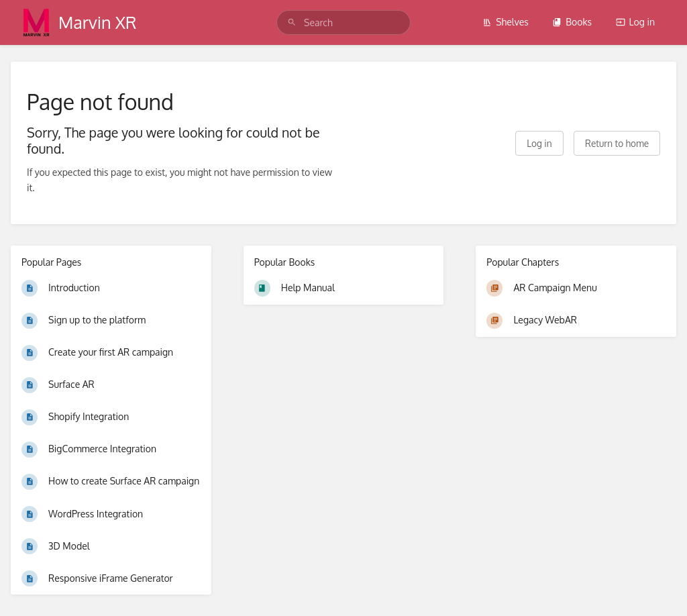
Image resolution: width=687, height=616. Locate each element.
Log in (635, 22)
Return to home (617, 143)
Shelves (506, 22)
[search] (343, 22)
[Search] (292, 22)
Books (572, 22)
